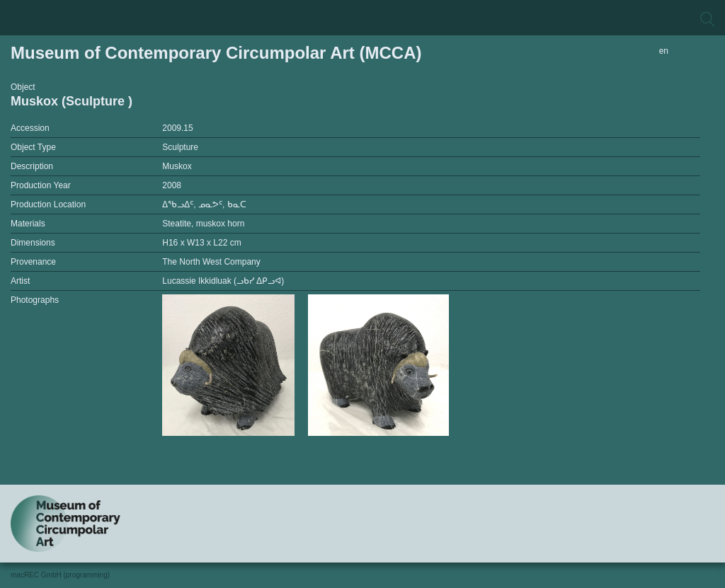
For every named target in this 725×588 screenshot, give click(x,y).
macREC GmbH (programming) (60, 575)
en (664, 51)
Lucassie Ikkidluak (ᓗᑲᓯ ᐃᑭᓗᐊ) (223, 281)
